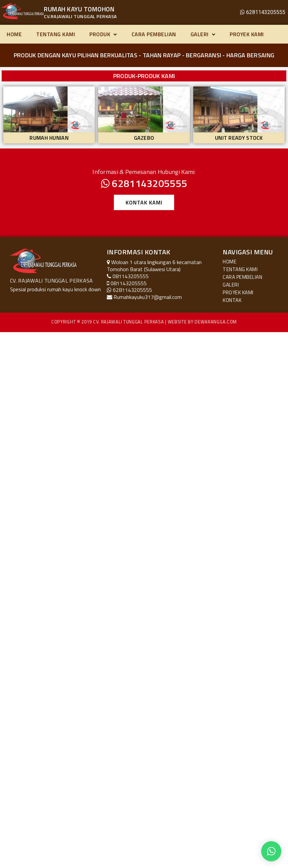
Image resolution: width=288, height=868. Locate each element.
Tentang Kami (56, 34)
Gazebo (144, 138)
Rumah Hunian (49, 138)
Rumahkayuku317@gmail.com (148, 297)
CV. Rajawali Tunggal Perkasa (129, 322)
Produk (103, 34)
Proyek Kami (247, 34)
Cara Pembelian (154, 34)
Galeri (203, 34)
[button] (144, 202)
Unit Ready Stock (239, 138)
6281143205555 (266, 12)
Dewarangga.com (216, 322)
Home (14, 34)
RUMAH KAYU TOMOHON (79, 9)
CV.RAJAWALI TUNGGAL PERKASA (80, 16)
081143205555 (129, 283)
